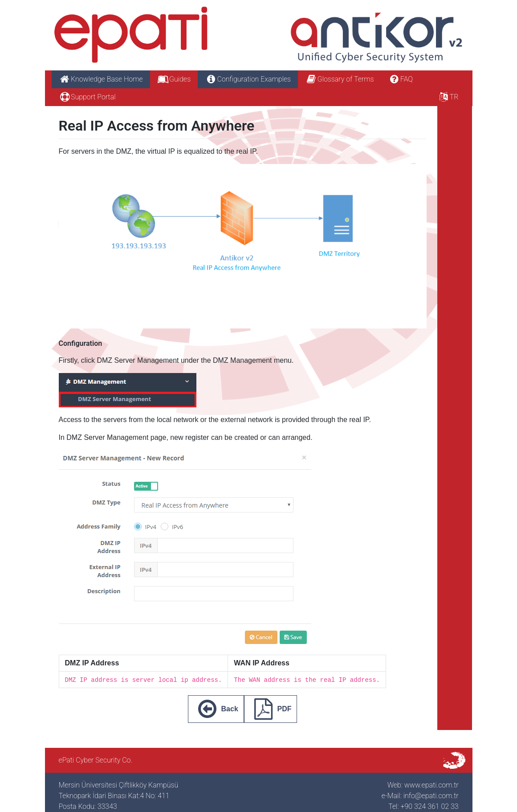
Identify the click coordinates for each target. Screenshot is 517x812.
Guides (174, 79)
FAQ (400, 79)
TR (448, 97)
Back (216, 709)
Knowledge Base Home (101, 79)
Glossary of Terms (339, 79)
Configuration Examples (248, 79)
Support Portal (87, 97)
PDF (271, 709)
